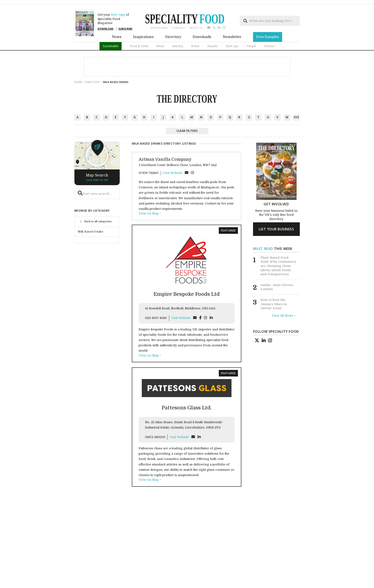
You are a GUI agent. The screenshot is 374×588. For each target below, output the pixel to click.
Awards (212, 46)
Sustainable (111, 46)
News (117, 37)
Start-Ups (232, 46)
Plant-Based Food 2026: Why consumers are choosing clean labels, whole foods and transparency (278, 266)
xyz (296, 117)
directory (93, 82)
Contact (179, 28)
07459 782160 (149, 173)
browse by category (92, 211)
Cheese (269, 46)
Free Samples (268, 37)
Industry (178, 46)
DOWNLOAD (106, 29)
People (251, 46)
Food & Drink (139, 46)
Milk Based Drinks (91, 232)
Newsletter (232, 37)
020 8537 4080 (156, 318)
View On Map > (150, 213)
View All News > (284, 316)
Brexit (195, 46)
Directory (173, 37)
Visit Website (173, 173)
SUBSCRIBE (125, 29)
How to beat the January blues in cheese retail (274, 304)
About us (196, 28)
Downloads (202, 37)
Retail (160, 46)
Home (78, 82)
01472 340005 (155, 437)
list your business (276, 229)
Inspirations (143, 37)
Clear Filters (187, 131)
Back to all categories (98, 221)
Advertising (159, 28)
